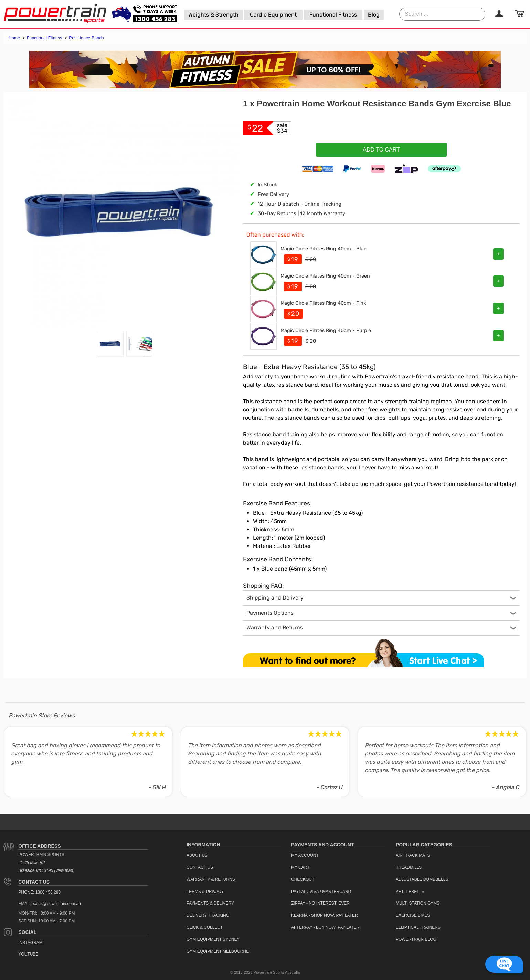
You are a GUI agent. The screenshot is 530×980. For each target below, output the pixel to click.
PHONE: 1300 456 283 (39, 892)
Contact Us (34, 882)
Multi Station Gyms (418, 903)
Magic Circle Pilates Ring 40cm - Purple (326, 330)
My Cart (300, 867)
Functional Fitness (45, 38)
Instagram (30, 943)
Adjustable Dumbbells (422, 879)
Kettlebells (410, 892)
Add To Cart (381, 150)
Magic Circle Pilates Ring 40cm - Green (325, 276)
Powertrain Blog (416, 939)
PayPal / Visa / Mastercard (321, 892)
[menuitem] (213, 15)
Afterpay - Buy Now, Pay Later (325, 927)
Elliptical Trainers (418, 927)
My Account (305, 855)
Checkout (303, 879)
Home (15, 38)
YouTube (28, 954)
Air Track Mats (413, 855)
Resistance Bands (86, 38)
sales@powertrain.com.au (57, 904)
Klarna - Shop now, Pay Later (325, 915)
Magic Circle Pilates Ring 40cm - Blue (324, 249)
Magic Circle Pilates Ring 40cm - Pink (323, 303)
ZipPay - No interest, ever (320, 903)
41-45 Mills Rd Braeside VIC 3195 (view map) (46, 867)
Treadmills (409, 867)
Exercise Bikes (413, 915)
